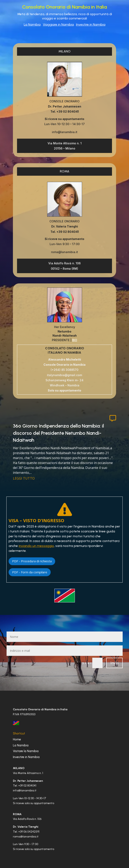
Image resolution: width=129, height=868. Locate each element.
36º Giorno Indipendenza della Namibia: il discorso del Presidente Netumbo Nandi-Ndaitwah (58, 433)
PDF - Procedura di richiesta (32, 561)
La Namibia (32, 24)
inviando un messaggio (36, 546)
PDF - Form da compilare (30, 572)
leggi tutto (24, 478)
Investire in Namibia (91, 24)
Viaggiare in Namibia (58, 24)
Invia (114, 663)
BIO (75, 340)
